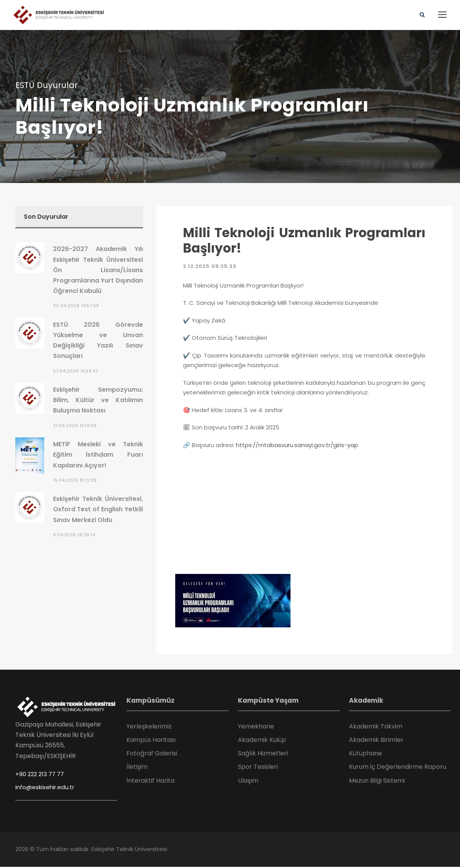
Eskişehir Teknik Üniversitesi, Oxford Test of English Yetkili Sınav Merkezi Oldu (98, 510)
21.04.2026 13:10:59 (75, 427)
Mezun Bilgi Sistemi (377, 782)
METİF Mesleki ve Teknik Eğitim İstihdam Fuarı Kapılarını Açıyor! (98, 456)
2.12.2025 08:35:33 (210, 268)
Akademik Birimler (376, 741)
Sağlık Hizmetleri (263, 754)
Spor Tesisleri (258, 768)
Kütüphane (365, 754)
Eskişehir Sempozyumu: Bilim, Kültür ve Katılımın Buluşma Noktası (98, 401)
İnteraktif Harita (150, 782)
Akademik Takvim (376, 727)
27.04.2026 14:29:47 (76, 372)
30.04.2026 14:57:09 (76, 307)
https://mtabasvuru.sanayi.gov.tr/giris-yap (297, 446)
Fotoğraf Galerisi (152, 754)
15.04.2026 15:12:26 (75, 481)
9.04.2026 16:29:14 (74, 536)
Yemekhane (256, 727)
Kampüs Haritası (151, 741)
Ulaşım (248, 782)
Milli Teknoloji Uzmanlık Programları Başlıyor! (304, 242)
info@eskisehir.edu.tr (45, 788)
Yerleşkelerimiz (149, 727)
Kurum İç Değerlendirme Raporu (398, 768)
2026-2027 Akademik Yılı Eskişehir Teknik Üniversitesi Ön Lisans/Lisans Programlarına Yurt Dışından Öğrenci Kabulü (98, 271)
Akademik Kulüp (262, 741)
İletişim (137, 768)
